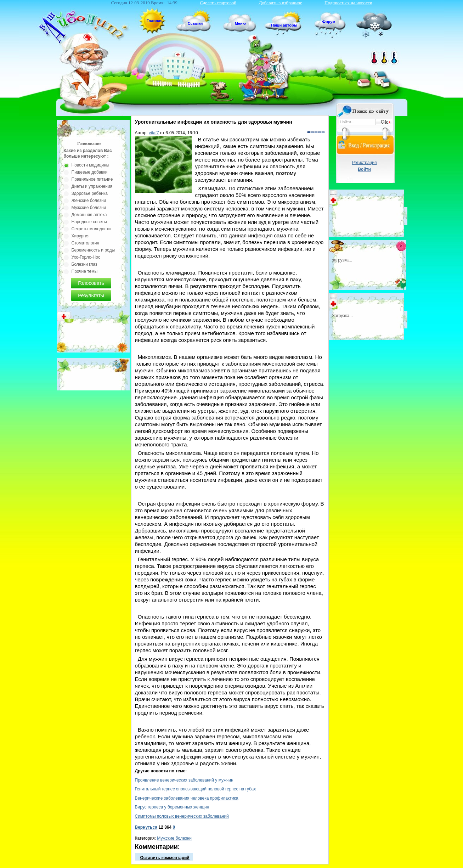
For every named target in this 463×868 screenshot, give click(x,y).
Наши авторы (284, 25)
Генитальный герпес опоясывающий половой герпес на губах (196, 789)
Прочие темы (85, 271)
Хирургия (81, 236)
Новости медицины (91, 165)
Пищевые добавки (90, 172)
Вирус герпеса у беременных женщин (172, 807)
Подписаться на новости (348, 3)
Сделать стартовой (218, 3)
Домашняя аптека (89, 215)
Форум (329, 22)
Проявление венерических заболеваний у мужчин (184, 780)
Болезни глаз (84, 264)
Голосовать (91, 283)
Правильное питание (92, 179)
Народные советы (89, 222)
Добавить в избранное (280, 3)
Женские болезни (89, 201)
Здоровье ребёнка (90, 193)
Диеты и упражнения (92, 186)
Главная (155, 21)
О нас (372, 18)
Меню (240, 23)
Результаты (91, 295)
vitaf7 (154, 133)
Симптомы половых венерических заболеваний (182, 816)
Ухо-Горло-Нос (86, 257)
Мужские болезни (174, 838)
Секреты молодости (91, 229)
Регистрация (364, 163)
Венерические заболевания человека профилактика (187, 798)
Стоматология (86, 243)
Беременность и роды (93, 250)
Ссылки (195, 23)
